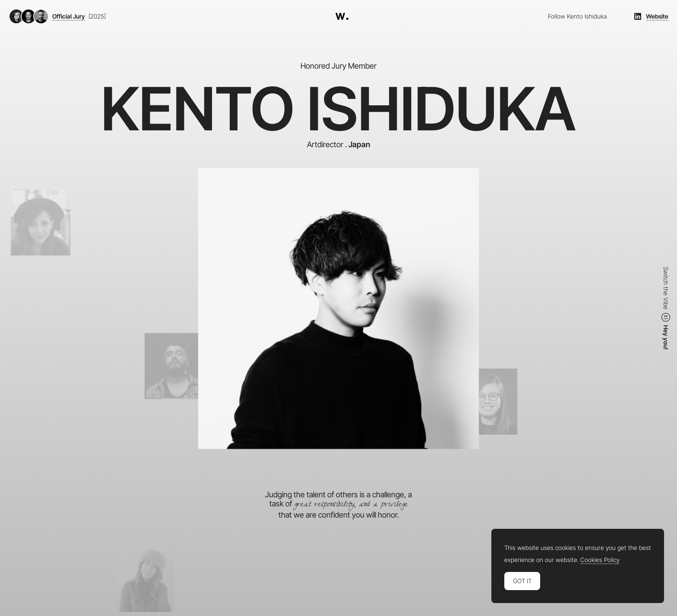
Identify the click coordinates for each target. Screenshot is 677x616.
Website (657, 16)
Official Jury (69, 16)
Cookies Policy (600, 560)
